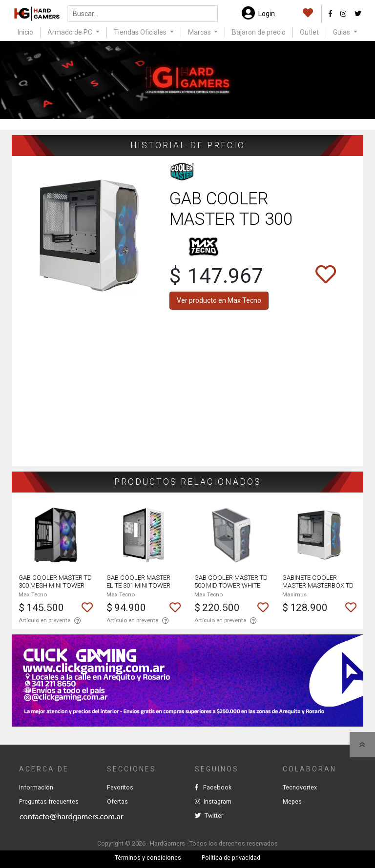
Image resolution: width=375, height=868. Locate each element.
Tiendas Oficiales (141, 32)
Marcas (200, 32)
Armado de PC (71, 32)
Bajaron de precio (259, 32)
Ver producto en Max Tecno (219, 300)
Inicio (25, 32)
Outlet (309, 32)
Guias (342, 32)
